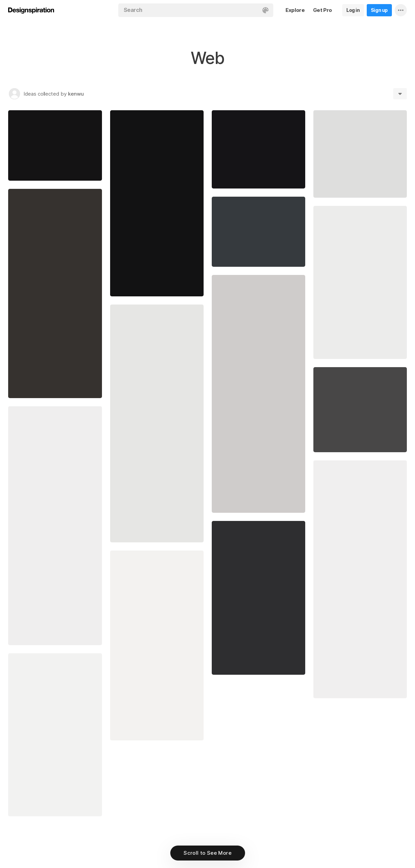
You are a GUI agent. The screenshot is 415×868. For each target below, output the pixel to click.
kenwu (76, 94)
